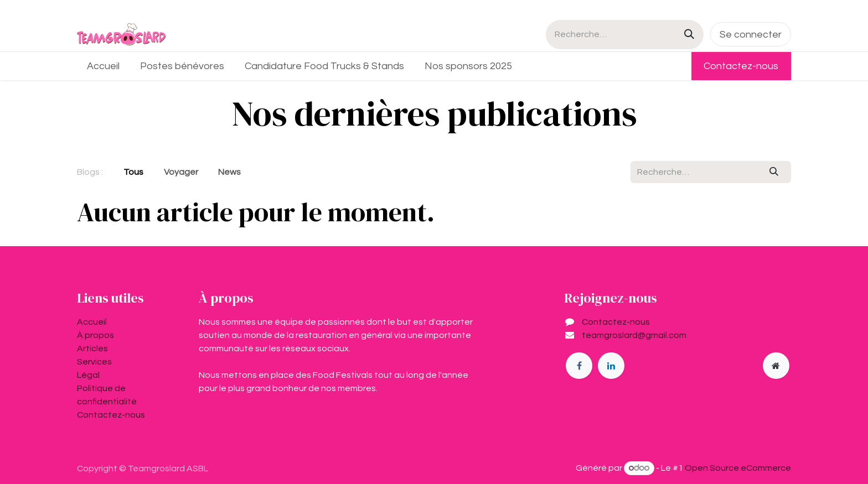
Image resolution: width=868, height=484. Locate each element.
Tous (133, 172)
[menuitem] (104, 66)
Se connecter (751, 35)
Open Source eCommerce (738, 468)
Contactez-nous (741, 66)
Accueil (92, 322)
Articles (92, 348)
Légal (88, 375)
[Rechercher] (689, 35)
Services (94, 362)
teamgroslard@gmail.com (634, 335)
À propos (95, 335)
